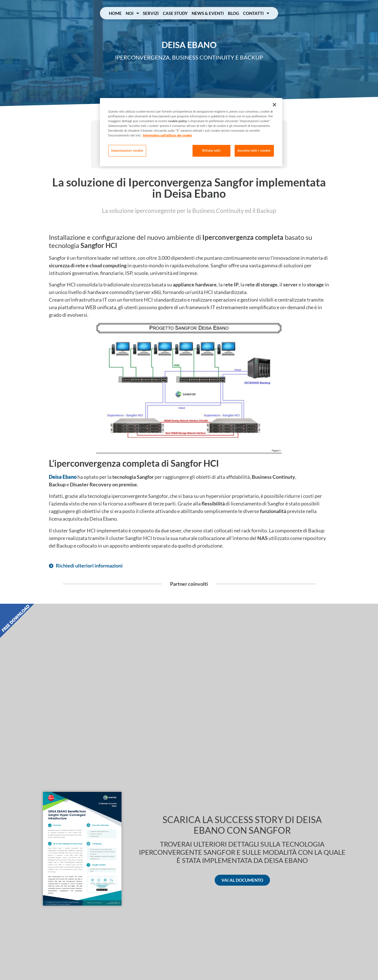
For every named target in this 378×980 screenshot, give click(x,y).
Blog (233, 13)
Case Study (175, 13)
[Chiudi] (274, 105)
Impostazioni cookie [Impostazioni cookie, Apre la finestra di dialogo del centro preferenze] (127, 151)
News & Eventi (208, 13)
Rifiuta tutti (211, 151)
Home (115, 13)
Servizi (151, 13)
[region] (191, 132)
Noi (132, 13)
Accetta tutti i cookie (254, 151)
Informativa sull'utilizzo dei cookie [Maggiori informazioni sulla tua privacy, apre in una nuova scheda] (167, 135)
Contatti (256, 13)
